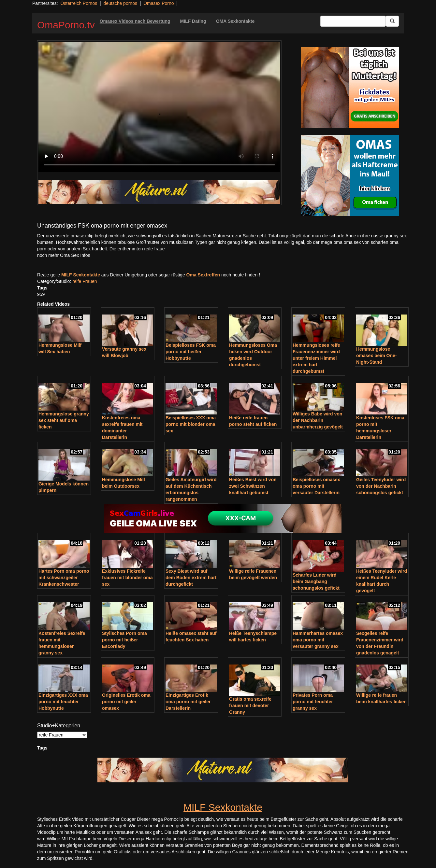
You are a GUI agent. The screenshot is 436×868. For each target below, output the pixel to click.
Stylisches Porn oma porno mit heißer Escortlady (124, 640)
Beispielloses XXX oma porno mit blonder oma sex (191, 424)
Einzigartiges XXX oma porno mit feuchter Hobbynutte (63, 702)
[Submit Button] (392, 21)
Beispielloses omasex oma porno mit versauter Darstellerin (316, 486)
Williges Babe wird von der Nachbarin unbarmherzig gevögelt (318, 420)
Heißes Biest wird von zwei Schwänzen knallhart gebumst (253, 486)
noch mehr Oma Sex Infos (64, 255)
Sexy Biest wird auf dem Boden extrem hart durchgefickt (191, 578)
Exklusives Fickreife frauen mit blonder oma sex (127, 578)
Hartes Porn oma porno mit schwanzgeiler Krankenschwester (64, 578)
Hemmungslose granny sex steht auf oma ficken (64, 420)
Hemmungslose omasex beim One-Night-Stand (377, 356)
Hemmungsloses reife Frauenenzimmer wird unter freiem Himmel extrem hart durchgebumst (316, 358)
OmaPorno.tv (66, 25)
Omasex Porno (159, 3)
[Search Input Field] (353, 21)
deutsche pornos (120, 3)
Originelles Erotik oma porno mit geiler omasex (126, 702)
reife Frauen (85, 281)
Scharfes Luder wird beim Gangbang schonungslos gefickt (316, 581)
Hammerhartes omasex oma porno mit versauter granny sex (318, 640)
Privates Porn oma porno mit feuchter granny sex (313, 702)
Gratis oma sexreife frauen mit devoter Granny (250, 706)
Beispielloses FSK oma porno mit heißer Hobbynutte (191, 352)
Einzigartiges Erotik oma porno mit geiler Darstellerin (188, 702)
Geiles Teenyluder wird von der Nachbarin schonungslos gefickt (381, 486)
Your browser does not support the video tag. (159, 107)
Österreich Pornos (79, 3)
